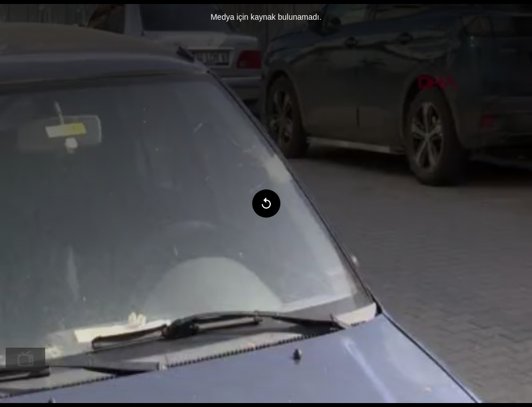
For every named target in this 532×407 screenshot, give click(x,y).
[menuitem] (25, 359)
